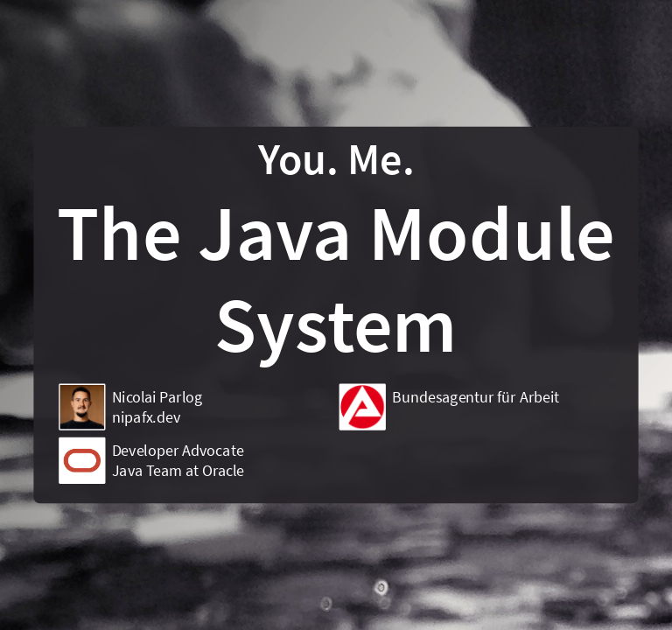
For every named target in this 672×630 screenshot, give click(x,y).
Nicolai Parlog (157, 397)
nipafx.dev (146, 417)
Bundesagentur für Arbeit (476, 397)
